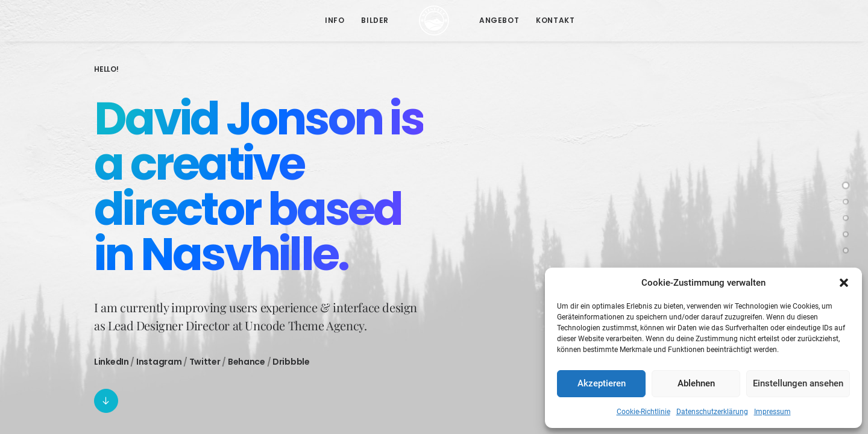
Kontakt (555, 20)
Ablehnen (696, 383)
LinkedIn (112, 362)
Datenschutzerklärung (712, 412)
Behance (247, 362)
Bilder (375, 20)
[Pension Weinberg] (434, 20)
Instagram (159, 362)
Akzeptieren (602, 383)
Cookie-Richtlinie (643, 412)
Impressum (772, 412)
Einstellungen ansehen (798, 383)
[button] (844, 283)
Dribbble (291, 362)
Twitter (205, 362)
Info (335, 20)
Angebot (499, 20)
